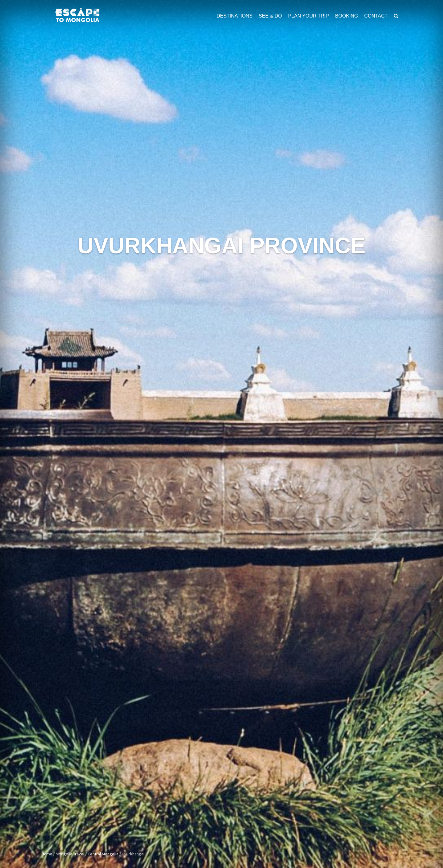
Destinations (235, 16)
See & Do (270, 16)
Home (47, 854)
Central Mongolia (103, 854)
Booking (347, 16)
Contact (376, 16)
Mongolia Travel (70, 854)
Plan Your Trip (308, 16)
